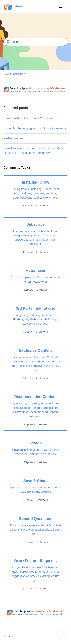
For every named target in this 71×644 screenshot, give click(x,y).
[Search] (35, 42)
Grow (7, 74)
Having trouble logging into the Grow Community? (35, 128)
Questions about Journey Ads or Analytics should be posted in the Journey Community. (34, 151)
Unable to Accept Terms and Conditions (28, 118)
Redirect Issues (13, 138)
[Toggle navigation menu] (61, 7)
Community (19, 74)
